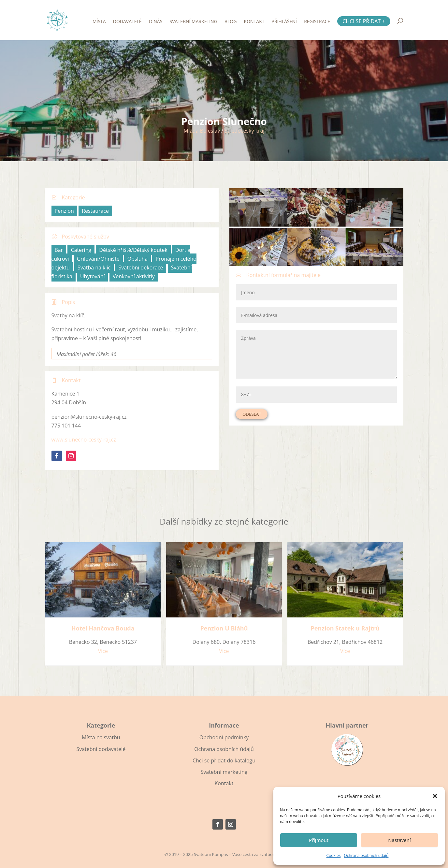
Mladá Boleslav (202, 131)
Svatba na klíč (94, 268)
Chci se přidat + (364, 21)
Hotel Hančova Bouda (103, 628)
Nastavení (399, 840)
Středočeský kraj (244, 131)
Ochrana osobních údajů (366, 855)
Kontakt (254, 22)
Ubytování (93, 276)
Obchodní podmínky (224, 737)
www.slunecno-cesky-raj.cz (84, 440)
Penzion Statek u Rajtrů (345, 628)
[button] (435, 796)
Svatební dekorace (141, 268)
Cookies (334, 855)
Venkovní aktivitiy (134, 276)
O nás (156, 22)
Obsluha (137, 259)
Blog (231, 22)
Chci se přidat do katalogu (224, 760)
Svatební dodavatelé (101, 749)
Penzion (64, 211)
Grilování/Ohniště (98, 259)
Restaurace (95, 211)
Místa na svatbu (101, 737)
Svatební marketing (194, 22)
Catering (81, 250)
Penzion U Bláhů (224, 628)
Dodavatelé (127, 22)
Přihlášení (284, 22)
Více (103, 651)
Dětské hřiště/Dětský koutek (133, 250)
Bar (59, 250)
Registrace (317, 22)
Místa (99, 22)
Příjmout (319, 840)
